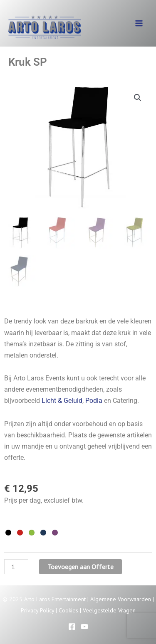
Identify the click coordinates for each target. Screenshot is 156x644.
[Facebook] (72, 627)
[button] (138, 98)
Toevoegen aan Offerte (80, 566)
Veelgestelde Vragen (109, 610)
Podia (94, 401)
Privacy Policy (37, 610)
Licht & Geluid (62, 401)
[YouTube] (84, 627)
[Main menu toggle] (139, 23)
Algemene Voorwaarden (121, 599)
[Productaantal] (16, 566)
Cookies (68, 610)
